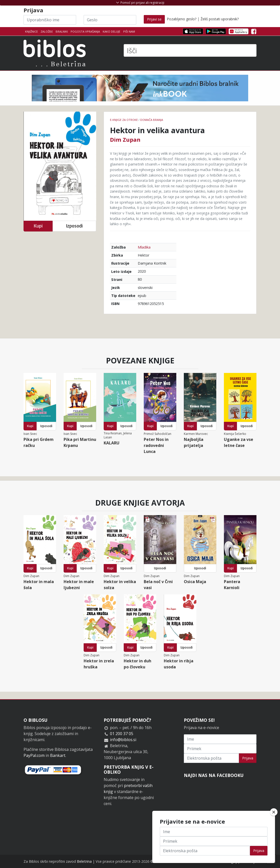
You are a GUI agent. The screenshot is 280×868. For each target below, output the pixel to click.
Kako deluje (111, 31)
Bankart (58, 755)
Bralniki (62, 31)
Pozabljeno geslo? (182, 19)
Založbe (47, 31)
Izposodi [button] (74, 226)
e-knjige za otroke (124, 120)
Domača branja (152, 120)
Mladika (144, 247)
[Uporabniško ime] (50, 20)
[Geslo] (110, 20)
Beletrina (84, 861)
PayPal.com (34, 755)
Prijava (248, 758)
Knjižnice (31, 31)
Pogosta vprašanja (85, 31)
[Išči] (190, 50)
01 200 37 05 (122, 734)
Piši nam (129, 31)
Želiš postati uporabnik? (220, 19)
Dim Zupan (125, 139)
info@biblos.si (123, 740)
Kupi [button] (38, 226)
